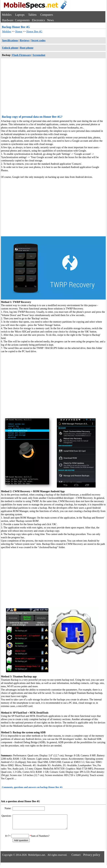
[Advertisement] (53, 87)
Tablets (32, 15)
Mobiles (7, 15)
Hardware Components (16, 20)
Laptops (20, 15)
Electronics (38, 20)
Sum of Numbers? (40, 839)
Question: (7, 816)
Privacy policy (92, 857)
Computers (47, 15)
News (50, 20)
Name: (8, 808)
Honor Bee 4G (34, 31)
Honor (19, 31)
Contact (76, 857)
